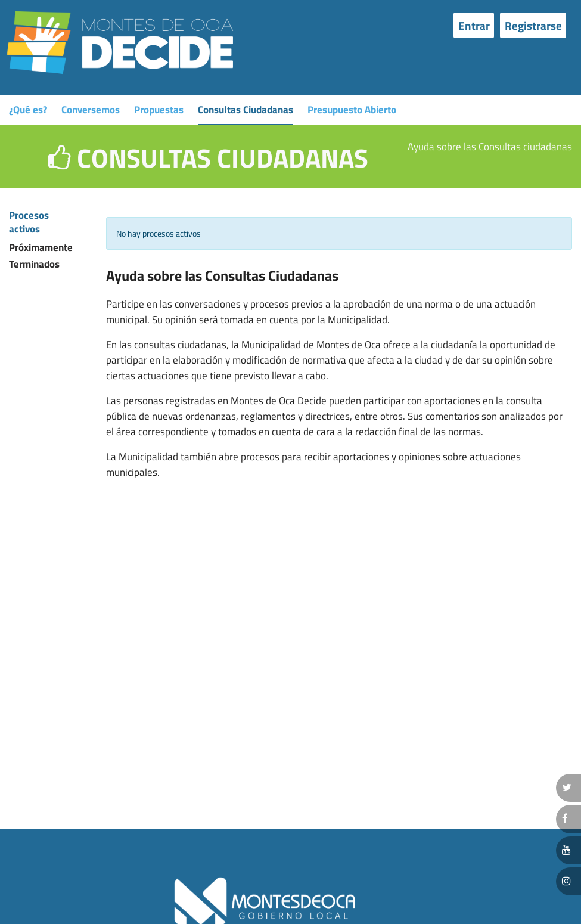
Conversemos (91, 110)
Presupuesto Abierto (352, 110)
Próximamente (23, 248)
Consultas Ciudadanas (246, 110)
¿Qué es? (28, 110)
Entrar (474, 25)
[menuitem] (477, 25)
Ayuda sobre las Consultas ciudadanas (490, 147)
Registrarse (533, 25)
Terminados (23, 264)
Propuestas (159, 110)
